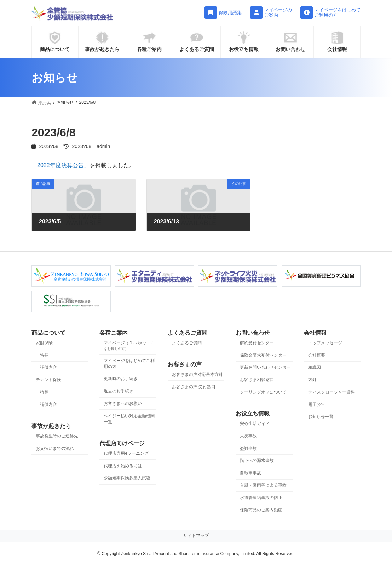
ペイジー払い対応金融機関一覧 (129, 419)
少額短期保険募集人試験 (127, 478)
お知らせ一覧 (321, 417)
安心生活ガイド (255, 424)
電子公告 (317, 404)
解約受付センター (257, 343)
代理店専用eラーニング (126, 453)
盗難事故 (248, 448)
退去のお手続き (119, 391)
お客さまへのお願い (123, 403)
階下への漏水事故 (257, 460)
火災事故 (248, 436)
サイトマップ (196, 536)
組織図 (315, 367)
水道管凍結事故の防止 (261, 498)
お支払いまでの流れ (55, 448)
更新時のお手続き (121, 379)
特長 (44, 355)
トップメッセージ (325, 343)
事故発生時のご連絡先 (57, 436)
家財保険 (44, 343)
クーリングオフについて (263, 392)
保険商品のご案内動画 (261, 510)
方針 (312, 380)
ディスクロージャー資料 (332, 392)
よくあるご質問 (187, 343)
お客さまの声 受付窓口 (194, 387)
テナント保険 (48, 380)
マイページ (128, 346)
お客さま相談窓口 (257, 380)
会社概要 (317, 355)
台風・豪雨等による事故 (263, 485)
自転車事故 (250, 473)
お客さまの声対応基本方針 (197, 374)
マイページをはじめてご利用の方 (129, 363)
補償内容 (48, 367)
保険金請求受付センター (263, 355)
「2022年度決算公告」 (60, 165)
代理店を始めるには (123, 466)
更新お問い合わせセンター (265, 367)
